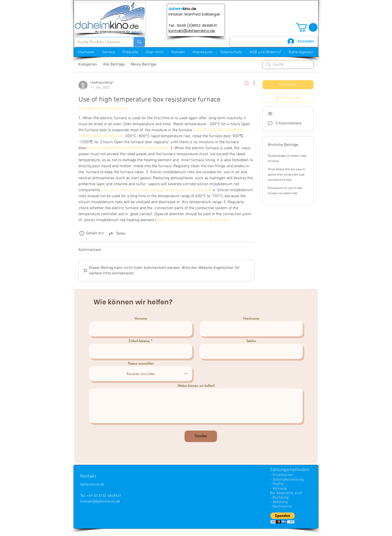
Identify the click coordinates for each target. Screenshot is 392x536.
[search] (288, 64)
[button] (307, 27)
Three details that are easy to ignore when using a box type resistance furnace (286, 175)
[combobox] (141, 374)
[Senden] (201, 436)
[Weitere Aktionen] (251, 83)
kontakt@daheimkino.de (100, 502)
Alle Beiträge (114, 64)
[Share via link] (117, 234)
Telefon (251, 341)
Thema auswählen (141, 363)
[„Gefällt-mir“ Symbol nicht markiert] (82, 234)
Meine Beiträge (143, 64)
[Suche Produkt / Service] (100, 42)
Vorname (141, 318)
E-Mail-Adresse (139, 341)
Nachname (251, 318)
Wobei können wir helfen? (196, 386)
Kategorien (88, 64)
